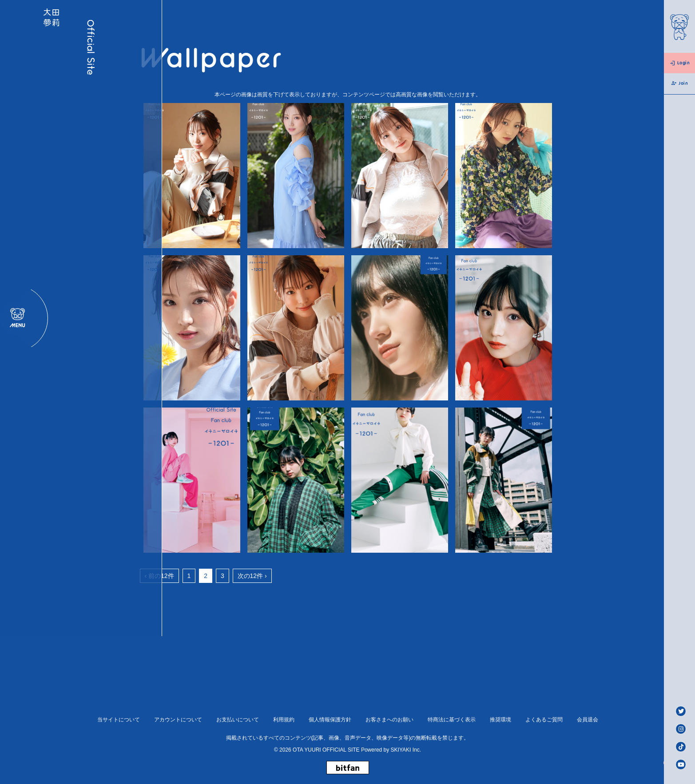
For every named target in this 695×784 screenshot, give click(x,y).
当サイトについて (119, 720)
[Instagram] (681, 729)
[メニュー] (17, 392)
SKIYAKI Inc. (406, 750)
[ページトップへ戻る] (649, 763)
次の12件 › (252, 576)
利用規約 (284, 720)
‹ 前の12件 (159, 576)
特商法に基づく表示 (452, 720)
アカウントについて (178, 720)
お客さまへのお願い (389, 720)
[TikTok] (681, 747)
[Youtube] (681, 764)
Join (679, 83)
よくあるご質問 (544, 720)
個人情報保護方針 (330, 720)
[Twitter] (681, 711)
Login (680, 63)
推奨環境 (500, 720)
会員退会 (588, 720)
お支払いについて (238, 720)
